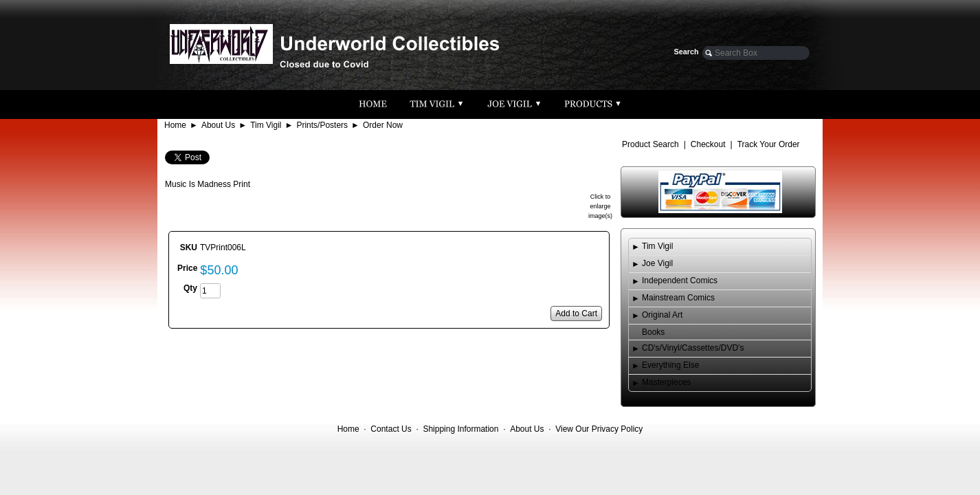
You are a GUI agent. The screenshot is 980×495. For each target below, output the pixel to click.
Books (653, 332)
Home (175, 125)
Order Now (383, 125)
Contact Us (391, 429)
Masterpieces (666, 382)
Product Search (650, 144)
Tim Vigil (266, 125)
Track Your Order (769, 144)
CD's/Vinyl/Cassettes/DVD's (693, 348)
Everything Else (670, 365)
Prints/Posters (322, 125)
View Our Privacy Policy (599, 429)
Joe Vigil (657, 263)
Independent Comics (680, 280)
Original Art (662, 315)
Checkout (708, 144)
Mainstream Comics (678, 298)
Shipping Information (460, 429)
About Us (218, 125)
